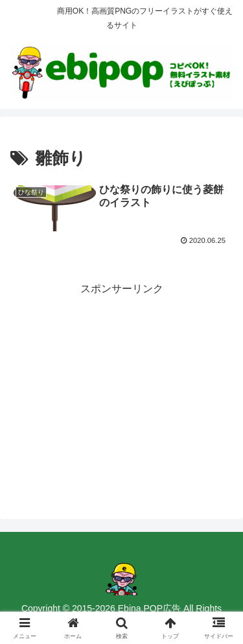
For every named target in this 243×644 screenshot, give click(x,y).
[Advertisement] (121, 389)
